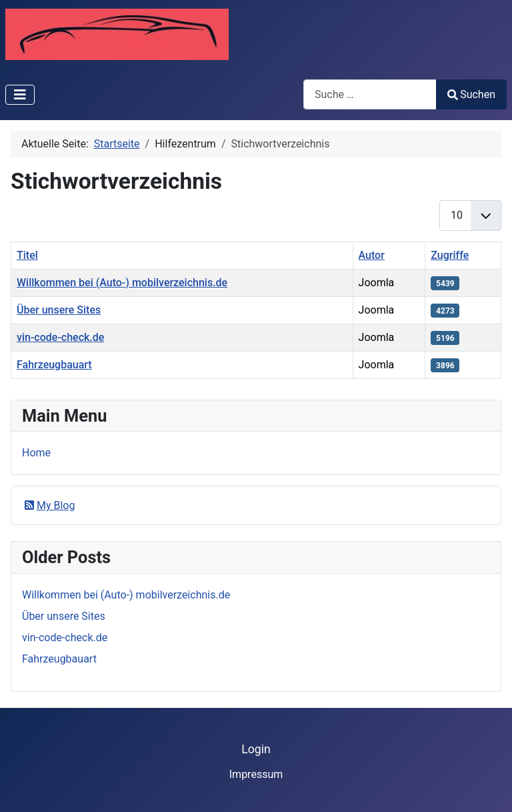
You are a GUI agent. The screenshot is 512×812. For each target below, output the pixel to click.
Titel (27, 255)
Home (36, 453)
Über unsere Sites (59, 310)
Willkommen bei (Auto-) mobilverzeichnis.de (122, 283)
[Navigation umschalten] (20, 95)
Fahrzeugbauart (54, 365)
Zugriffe (450, 255)
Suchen (471, 94)
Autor (372, 255)
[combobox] (370, 94)
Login (256, 749)
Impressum (256, 774)
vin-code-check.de (60, 337)
